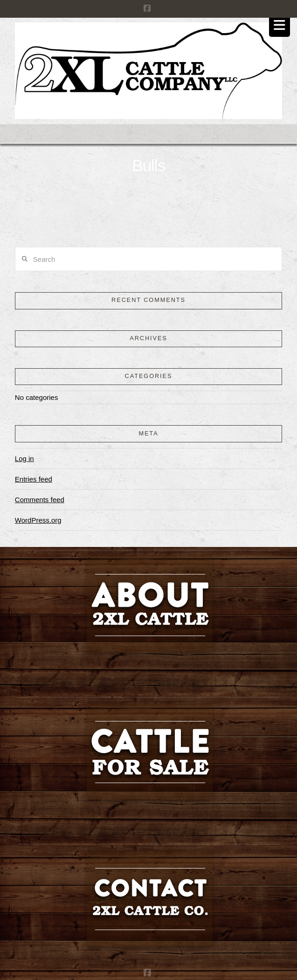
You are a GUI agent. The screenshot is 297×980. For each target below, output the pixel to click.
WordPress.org (38, 520)
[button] (280, 25)
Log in (24, 458)
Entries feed (34, 479)
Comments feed (40, 500)
